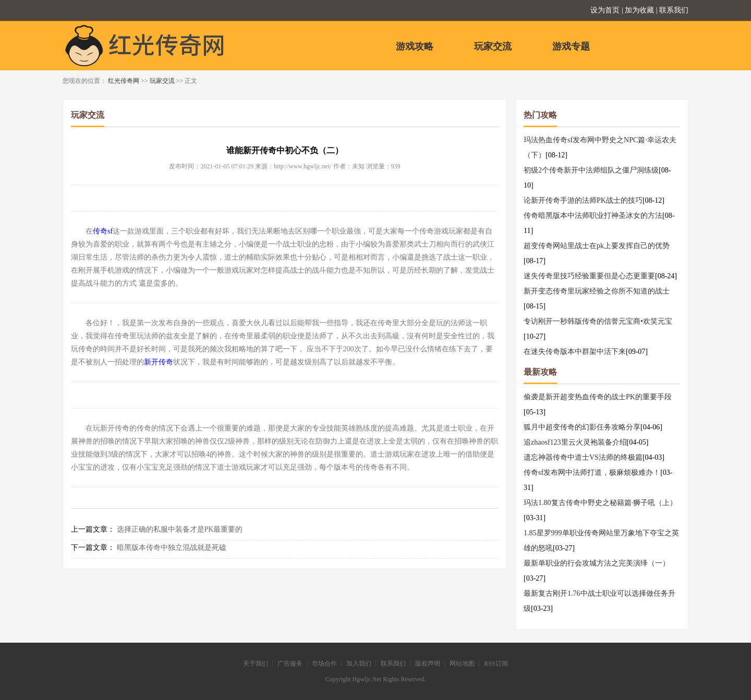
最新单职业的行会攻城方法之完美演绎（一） (597, 563)
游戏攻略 (415, 46)
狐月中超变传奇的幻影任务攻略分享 (582, 427)
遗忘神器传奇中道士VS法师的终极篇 (583, 457)
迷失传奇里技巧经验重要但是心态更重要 (589, 276)
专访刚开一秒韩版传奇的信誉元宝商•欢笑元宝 (598, 321)
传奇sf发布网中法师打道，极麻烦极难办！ (592, 472)
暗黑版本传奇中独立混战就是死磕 (172, 548)
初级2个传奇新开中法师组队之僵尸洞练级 (591, 170)
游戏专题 (571, 46)
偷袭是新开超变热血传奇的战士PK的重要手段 (598, 397)
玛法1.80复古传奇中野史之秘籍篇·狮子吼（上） (600, 503)
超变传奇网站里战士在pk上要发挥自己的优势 (597, 246)
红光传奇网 (124, 81)
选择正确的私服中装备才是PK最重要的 (180, 529)
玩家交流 (493, 46)
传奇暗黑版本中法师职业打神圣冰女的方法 (593, 216)
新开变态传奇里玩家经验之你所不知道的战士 (597, 291)
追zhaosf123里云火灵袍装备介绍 (575, 442)
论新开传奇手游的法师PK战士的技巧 (583, 200)
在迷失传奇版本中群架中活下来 (575, 352)
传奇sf (103, 231)
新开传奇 (159, 362)
